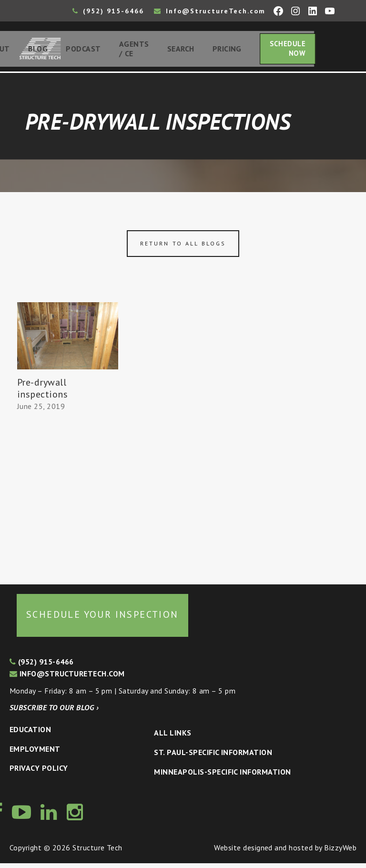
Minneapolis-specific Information (222, 776)
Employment (35, 753)
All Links (173, 737)
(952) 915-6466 (108, 11)
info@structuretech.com (67, 678)
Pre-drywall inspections (42, 393)
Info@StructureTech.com (210, 11)
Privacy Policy (39, 772)
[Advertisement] (68, 498)
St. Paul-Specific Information (213, 756)
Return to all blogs (183, 248)
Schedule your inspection (102, 619)
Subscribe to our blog (54, 712)
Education (30, 734)
